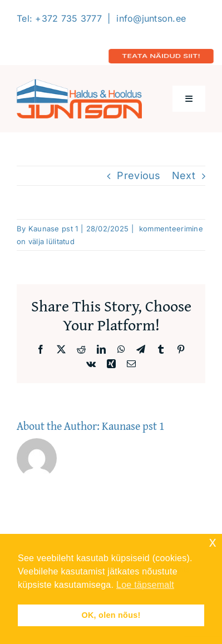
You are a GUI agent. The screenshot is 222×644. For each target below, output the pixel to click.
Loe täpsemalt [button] (145, 585)
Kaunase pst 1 (53, 229)
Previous (139, 175)
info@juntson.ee (151, 18)
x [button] (213, 542)
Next (184, 175)
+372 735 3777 (68, 18)
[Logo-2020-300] (79, 84)
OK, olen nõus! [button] (111, 615)
